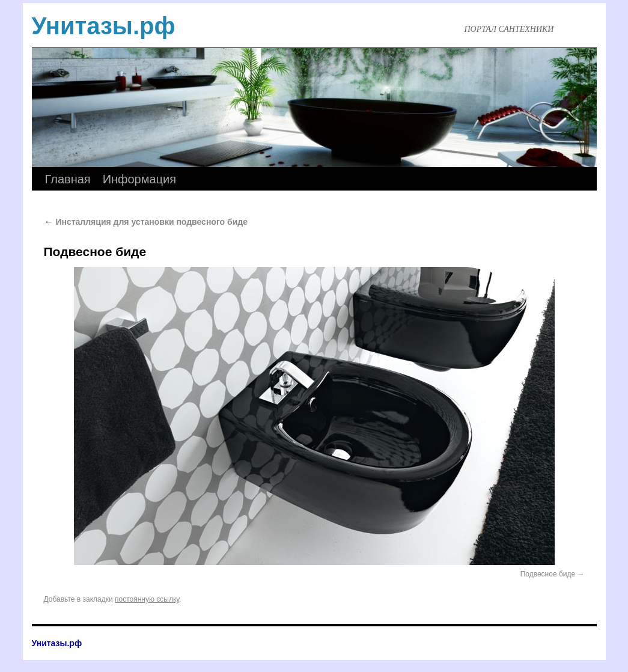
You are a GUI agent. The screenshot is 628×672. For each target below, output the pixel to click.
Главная (68, 179)
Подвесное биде (548, 574)
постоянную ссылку (147, 599)
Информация (139, 179)
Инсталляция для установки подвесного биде (146, 222)
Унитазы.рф (104, 26)
